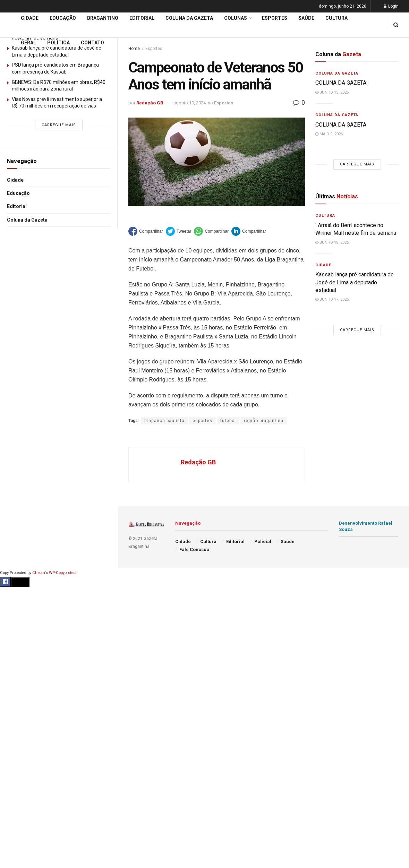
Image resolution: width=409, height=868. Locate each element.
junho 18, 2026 (332, 243)
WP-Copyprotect (63, 573)
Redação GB (150, 103)
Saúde (306, 18)
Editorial (17, 206)
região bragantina (264, 421)
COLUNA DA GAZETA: (341, 83)
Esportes (275, 18)
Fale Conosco (194, 549)
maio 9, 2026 (329, 134)
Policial (263, 542)
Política (58, 43)
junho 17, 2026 (332, 299)
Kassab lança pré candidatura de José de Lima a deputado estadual (355, 282)
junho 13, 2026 (332, 92)
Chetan (39, 573)
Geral (28, 43)
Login (391, 6)
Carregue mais (59, 125)
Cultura (336, 18)
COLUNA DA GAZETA (341, 125)
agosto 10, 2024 (190, 103)
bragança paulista (164, 421)
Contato (92, 43)
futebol (228, 421)
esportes (202, 421)
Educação (18, 193)
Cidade (15, 180)
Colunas (236, 18)
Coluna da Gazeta (27, 220)
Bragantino (103, 18)
